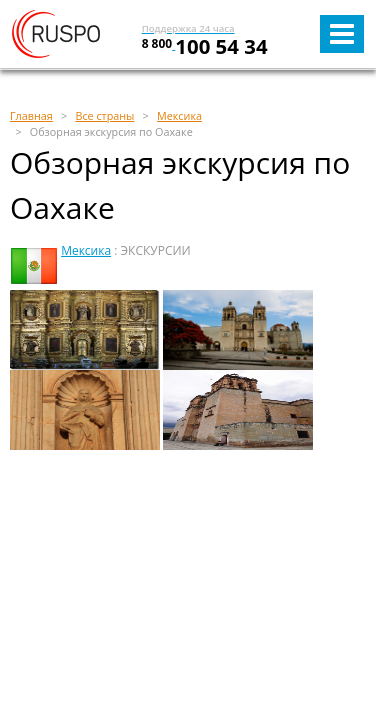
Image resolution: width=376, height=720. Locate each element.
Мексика (86, 250)
